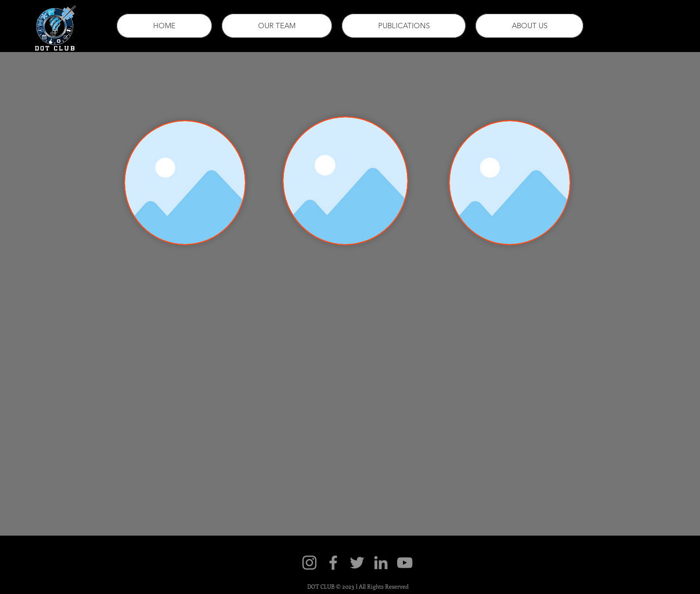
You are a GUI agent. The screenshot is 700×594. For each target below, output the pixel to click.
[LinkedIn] (381, 563)
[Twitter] (357, 563)
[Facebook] (333, 563)
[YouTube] (405, 563)
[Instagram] (309, 563)
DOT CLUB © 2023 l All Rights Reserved (358, 586)
